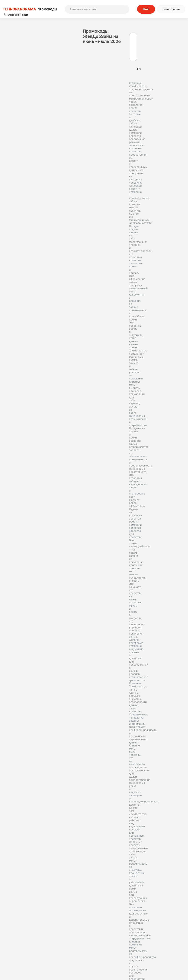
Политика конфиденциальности (161, 944)
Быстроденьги (17, 767)
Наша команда (64, 949)
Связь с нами (111, 944)
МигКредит (14, 754)
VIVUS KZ (13, 804)
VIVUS (33, 773)
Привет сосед (16, 810)
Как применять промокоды (64, 939)
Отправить (67, 310)
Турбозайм (14, 742)
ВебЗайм (35, 785)
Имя (55, 256)
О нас (65, 944)
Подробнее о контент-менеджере (25, 697)
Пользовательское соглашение (111, 939)
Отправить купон (111, 949)
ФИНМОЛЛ (14, 785)
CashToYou (14, 773)
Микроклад (15, 748)
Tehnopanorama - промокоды (23, 864)
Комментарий (62, 273)
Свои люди (14, 817)
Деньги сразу (16, 761)
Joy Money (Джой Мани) (24, 736)
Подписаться (126, 914)
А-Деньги (31, 798)
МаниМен (13, 729)
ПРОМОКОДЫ (30, 9)
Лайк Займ (37, 742)
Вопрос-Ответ (65, 954)
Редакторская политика (161, 939)
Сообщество (161, 949)
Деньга (12, 798)
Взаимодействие (18, 792)
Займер (33, 729)
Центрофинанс (17, 779)
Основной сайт (16, 15)
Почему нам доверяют (111, 954)
